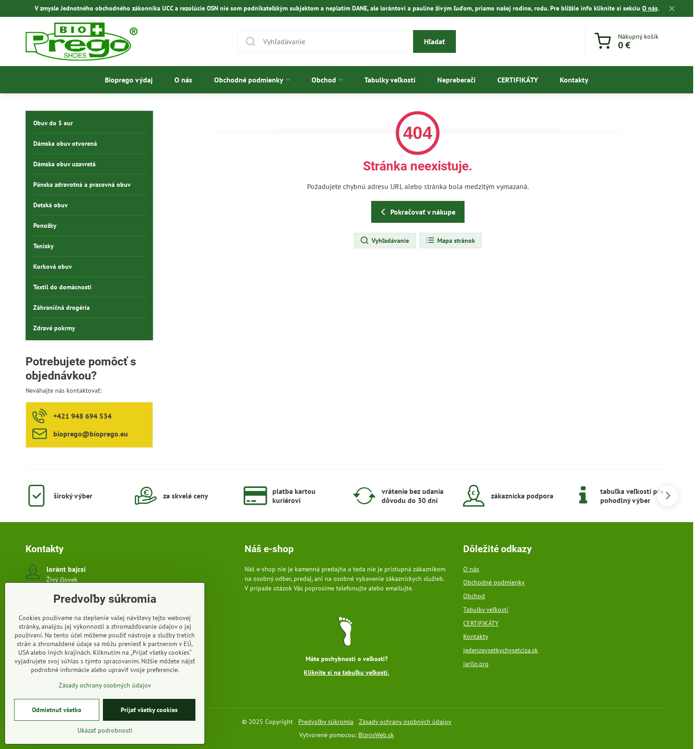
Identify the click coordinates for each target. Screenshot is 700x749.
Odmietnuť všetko (57, 713)
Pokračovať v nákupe (416, 212)
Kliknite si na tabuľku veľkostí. (346, 672)
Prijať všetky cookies (149, 713)
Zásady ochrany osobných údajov (405, 722)
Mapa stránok (450, 241)
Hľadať (434, 41)
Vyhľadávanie (384, 241)
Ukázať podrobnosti (105, 733)
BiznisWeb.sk (376, 735)
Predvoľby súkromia (326, 722)
